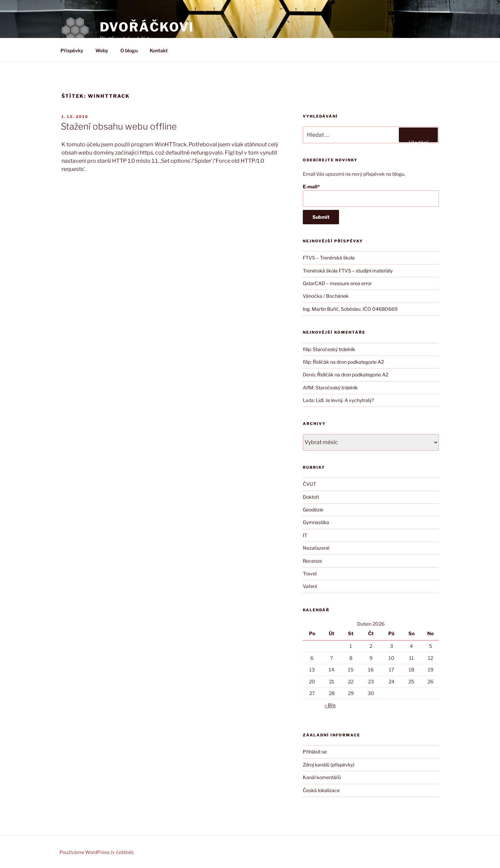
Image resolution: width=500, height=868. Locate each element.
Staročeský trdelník (334, 349)
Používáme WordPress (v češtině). (97, 852)
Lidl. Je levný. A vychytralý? (345, 400)
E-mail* (371, 195)
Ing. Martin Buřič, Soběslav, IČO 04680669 (350, 309)
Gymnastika (316, 522)
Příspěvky (72, 50)
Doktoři (311, 497)
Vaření (310, 586)
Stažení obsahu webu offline (119, 126)
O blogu (129, 50)
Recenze (312, 561)
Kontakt (159, 50)
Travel (310, 573)
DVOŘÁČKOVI (147, 27)
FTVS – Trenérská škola (329, 258)
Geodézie (313, 510)
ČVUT (309, 484)
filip (307, 349)
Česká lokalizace (321, 790)
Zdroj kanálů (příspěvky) (329, 765)
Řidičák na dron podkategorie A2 (348, 362)
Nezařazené (316, 548)
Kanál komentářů (322, 777)
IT (305, 535)
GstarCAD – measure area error (337, 283)
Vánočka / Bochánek (326, 296)
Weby (102, 50)
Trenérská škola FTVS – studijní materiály (348, 271)
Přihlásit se (315, 752)
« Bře (330, 705)
